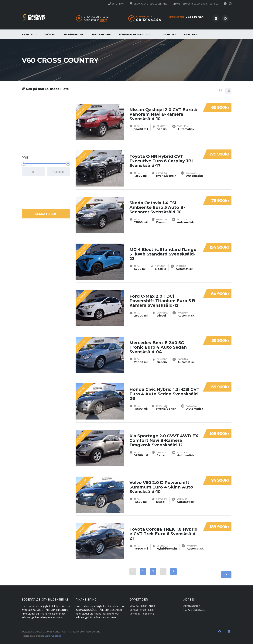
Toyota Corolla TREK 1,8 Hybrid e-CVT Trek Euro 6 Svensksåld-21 (164, 529)
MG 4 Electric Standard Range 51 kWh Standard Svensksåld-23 (163, 250)
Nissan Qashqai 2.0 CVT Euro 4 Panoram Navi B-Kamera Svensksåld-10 (163, 110)
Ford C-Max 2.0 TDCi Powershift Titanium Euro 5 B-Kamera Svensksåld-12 (163, 296)
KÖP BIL (51, 34)
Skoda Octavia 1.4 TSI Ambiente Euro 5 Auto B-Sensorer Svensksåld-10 (157, 203)
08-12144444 (118, 4)
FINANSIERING (102, 34)
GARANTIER (168, 34)
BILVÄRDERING (74, 34)
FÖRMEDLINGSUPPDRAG (136, 34)
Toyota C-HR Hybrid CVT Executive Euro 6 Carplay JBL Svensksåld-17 (162, 157)
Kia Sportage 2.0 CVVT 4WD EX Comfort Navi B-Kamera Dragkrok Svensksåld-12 (164, 436)
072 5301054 (195, 17)
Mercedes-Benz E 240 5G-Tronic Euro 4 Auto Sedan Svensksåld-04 (158, 343)
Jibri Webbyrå (53, 636)
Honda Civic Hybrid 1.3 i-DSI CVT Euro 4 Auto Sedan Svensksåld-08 (164, 389)
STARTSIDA (30, 34)
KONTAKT (191, 34)
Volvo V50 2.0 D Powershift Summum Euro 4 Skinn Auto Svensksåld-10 (161, 483)
